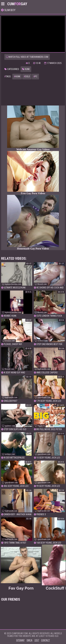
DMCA (30, 640)
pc (35, 76)
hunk (17, 76)
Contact (45, 640)
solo (27, 76)
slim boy (10, 10)
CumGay (17, 4)
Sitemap (20, 640)
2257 (37, 640)
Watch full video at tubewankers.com (27, 57)
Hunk (26, 69)
